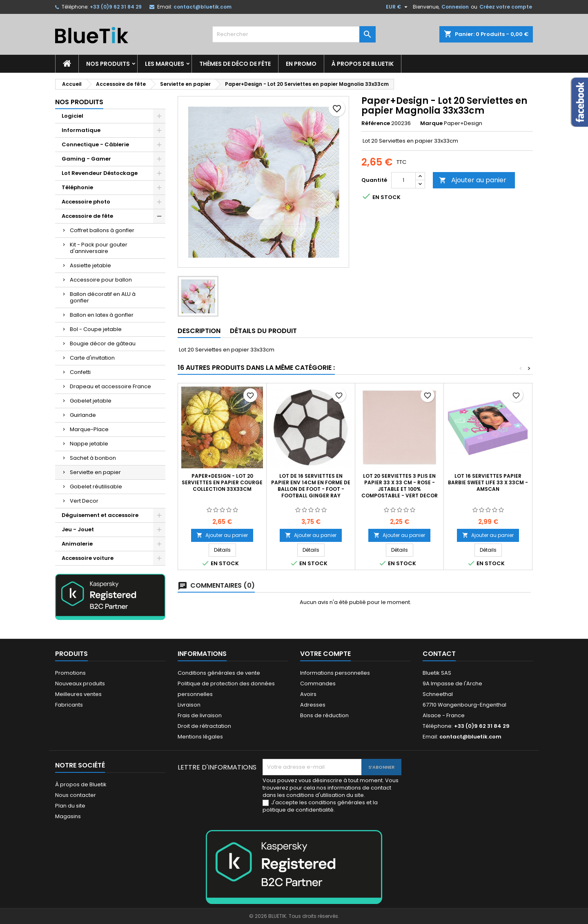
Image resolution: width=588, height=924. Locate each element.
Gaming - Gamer (86, 159)
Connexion (455, 7)
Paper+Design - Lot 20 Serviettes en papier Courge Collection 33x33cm (222, 482)
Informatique (81, 130)
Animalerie (77, 544)
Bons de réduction (324, 715)
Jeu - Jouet (78, 529)
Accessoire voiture (88, 558)
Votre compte (325, 654)
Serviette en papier (95, 472)
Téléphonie (77, 187)
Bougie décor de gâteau (103, 343)
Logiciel (72, 116)
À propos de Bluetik (363, 64)
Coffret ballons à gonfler (102, 230)
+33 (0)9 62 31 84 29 (116, 7)
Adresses (313, 705)
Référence (376, 123)
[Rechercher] (294, 34)
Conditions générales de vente (219, 673)
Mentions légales (200, 737)
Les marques (165, 64)
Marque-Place (89, 429)
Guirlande (83, 415)
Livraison (189, 705)
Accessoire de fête (87, 216)
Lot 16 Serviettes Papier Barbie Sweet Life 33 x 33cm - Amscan (488, 482)
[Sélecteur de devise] (398, 7)
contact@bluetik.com (203, 7)
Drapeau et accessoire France (110, 386)
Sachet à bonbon (93, 458)
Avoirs (308, 694)
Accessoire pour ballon (101, 280)
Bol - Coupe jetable (96, 329)
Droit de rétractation (204, 726)
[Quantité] (403, 180)
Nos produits (108, 64)
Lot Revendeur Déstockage (100, 173)
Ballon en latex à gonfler (102, 315)
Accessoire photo (86, 202)
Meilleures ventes (78, 694)
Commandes (318, 683)
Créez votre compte (506, 7)
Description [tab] (199, 331)
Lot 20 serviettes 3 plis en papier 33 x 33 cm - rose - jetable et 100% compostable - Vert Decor (400, 486)
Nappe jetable (89, 444)
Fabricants (69, 705)
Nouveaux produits (80, 683)
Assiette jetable (90, 265)
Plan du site (70, 806)
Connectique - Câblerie (95, 144)
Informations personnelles (335, 673)
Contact (439, 654)
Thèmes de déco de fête (235, 64)
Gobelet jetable (91, 401)
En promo (301, 64)
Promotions (70, 673)
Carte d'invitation (92, 358)
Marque (431, 123)
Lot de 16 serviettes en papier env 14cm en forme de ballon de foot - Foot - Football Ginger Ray (311, 486)
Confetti (80, 372)
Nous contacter (76, 795)
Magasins (68, 816)
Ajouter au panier (473, 180)
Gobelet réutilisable (96, 487)
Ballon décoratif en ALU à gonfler (103, 297)
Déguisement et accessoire (100, 515)
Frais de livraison (200, 715)
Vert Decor (84, 501)
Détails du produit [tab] (263, 331)
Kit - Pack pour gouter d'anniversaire (99, 248)
